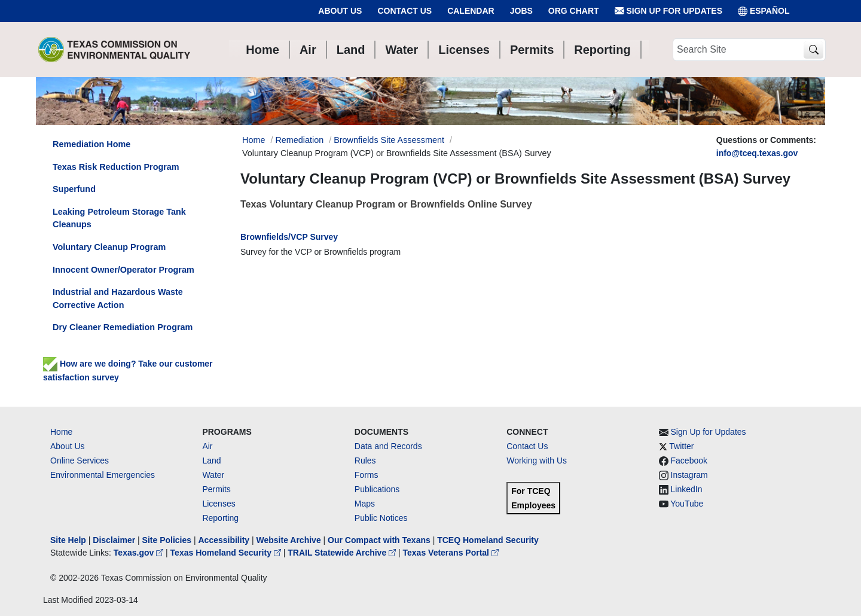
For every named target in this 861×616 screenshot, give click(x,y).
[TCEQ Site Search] (813, 50)
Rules (365, 461)
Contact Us (404, 11)
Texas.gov (140, 553)
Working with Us (537, 461)
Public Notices (381, 518)
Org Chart (574, 11)
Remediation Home (91, 144)
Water (213, 475)
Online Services (80, 461)
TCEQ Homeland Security (488, 540)
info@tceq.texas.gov (757, 153)
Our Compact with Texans (379, 540)
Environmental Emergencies (103, 475)
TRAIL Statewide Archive (343, 553)
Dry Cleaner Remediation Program (123, 327)
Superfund (74, 189)
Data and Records (388, 446)
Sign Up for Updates (668, 11)
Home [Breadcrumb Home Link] (254, 140)
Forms (367, 475)
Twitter (681, 446)
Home (61, 432)
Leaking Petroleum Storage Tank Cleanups (119, 218)
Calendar (471, 11)
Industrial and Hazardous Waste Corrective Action (118, 298)
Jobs (521, 11)
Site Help (68, 540)
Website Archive (289, 540)
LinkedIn (687, 489)
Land (211, 461)
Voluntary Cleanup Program (109, 247)
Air (207, 446)
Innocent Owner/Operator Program (123, 270)
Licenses (219, 504)
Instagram (689, 475)
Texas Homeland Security (227, 553)
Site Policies (167, 540)
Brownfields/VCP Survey (289, 237)
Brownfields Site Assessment (389, 140)
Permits (216, 489)
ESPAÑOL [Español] (764, 11)
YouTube (687, 504)
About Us (340, 11)
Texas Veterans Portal (451, 553)
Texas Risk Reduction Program (116, 167)
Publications (377, 489)
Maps (365, 504)
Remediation (299, 140)
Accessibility (225, 540)
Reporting (220, 518)
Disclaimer (114, 540)
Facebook (689, 461)
